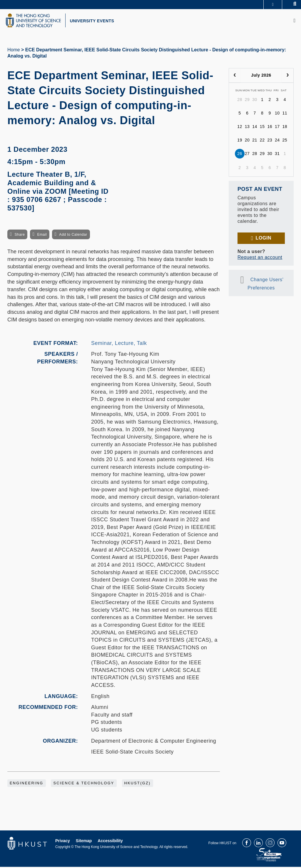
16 (270, 128)
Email (42, 236)
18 (285, 128)
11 (285, 114)
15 (262, 128)
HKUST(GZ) (138, 784)
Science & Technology (84, 784)
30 (255, 101)
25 (285, 141)
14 (255, 128)
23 (270, 141)
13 (247, 128)
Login (264, 239)
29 (247, 101)
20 (247, 141)
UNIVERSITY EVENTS (96, 21)
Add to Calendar (73, 236)
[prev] (235, 77)
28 (240, 101)
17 (277, 128)
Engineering (27, 784)
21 (255, 141)
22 (262, 141)
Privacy (63, 842)
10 (277, 114)
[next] (288, 77)
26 (240, 155)
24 (277, 141)
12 (240, 128)
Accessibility (110, 842)
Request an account (260, 258)
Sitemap (84, 842)
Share (20, 236)
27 (247, 155)
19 (240, 141)
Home (14, 51)
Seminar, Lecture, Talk (119, 344)
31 (277, 155)
